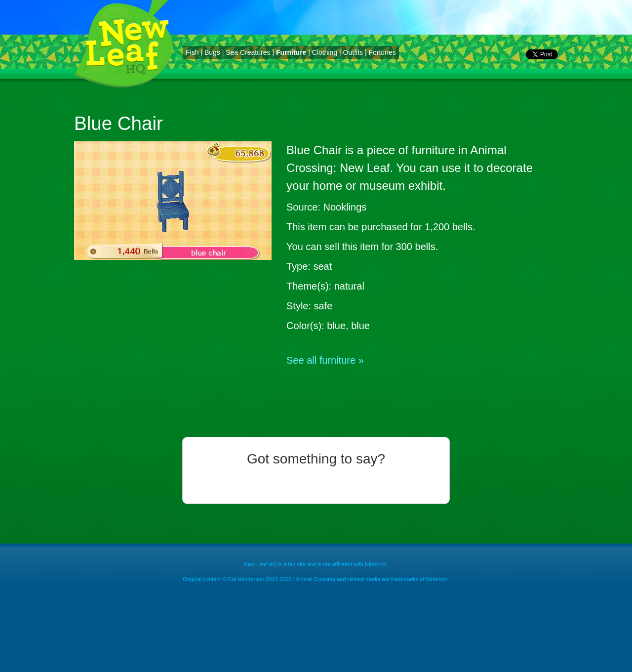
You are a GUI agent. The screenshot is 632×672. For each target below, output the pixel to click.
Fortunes (382, 52)
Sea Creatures (248, 52)
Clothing (325, 52)
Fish (192, 52)
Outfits (353, 52)
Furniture (291, 52)
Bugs (212, 52)
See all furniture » (325, 360)
